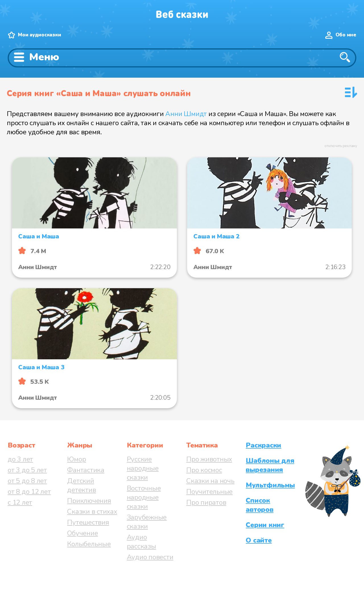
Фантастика (86, 470)
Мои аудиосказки (39, 35)
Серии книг (265, 525)
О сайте (259, 540)
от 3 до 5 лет (27, 470)
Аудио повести (150, 557)
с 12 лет (20, 502)
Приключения (89, 501)
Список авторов (259, 505)
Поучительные (209, 492)
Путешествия (88, 522)
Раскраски (263, 445)
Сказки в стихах (92, 512)
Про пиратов (206, 502)
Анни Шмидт (186, 114)
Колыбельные (89, 544)
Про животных (209, 459)
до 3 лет (20, 459)
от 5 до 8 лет (27, 481)
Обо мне (346, 35)
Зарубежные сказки (147, 522)
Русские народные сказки (143, 468)
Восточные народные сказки (144, 497)
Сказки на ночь (210, 481)
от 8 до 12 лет (29, 492)
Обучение (82, 533)
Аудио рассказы (141, 542)
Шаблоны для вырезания (270, 465)
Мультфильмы (270, 485)
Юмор (76, 459)
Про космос (204, 470)
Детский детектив (81, 485)
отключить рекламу (341, 146)
